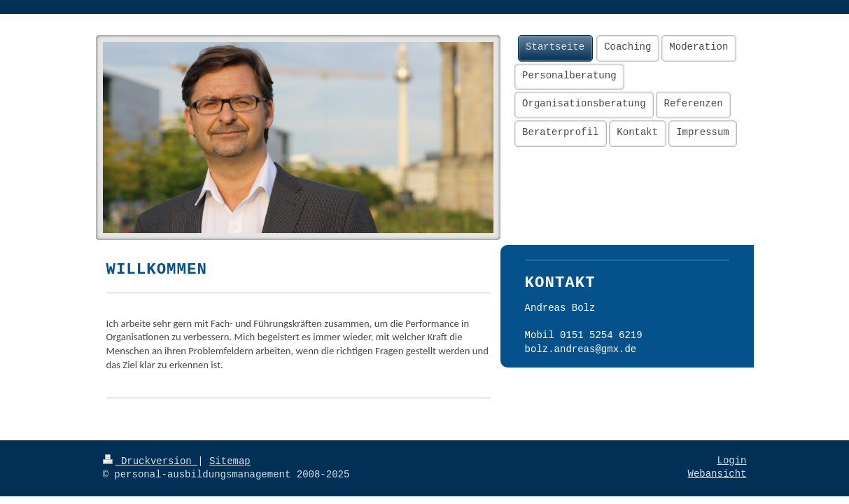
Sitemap (230, 461)
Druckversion (150, 461)
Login (731, 461)
